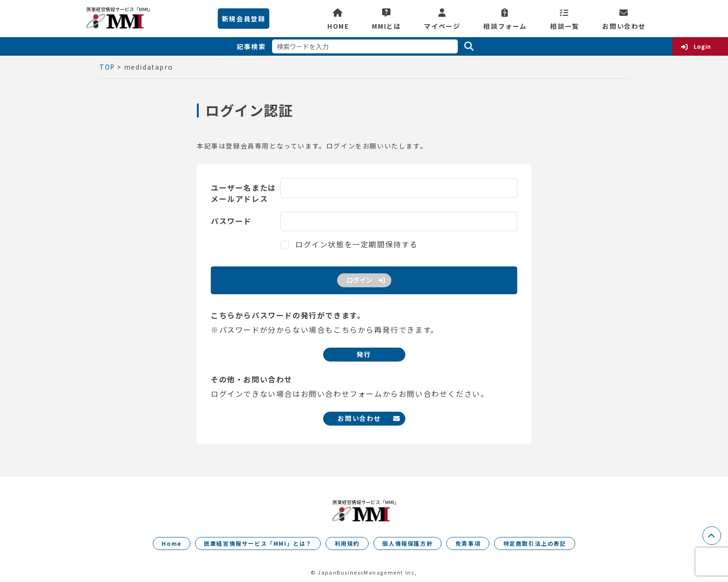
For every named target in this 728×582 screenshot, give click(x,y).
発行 (364, 354)
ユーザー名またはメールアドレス (244, 193)
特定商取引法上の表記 (535, 543)
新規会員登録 (244, 19)
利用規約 (347, 543)
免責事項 (468, 543)
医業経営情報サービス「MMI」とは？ (258, 543)
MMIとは (386, 25)
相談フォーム (505, 25)
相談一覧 (565, 25)
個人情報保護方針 (407, 543)
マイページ (442, 25)
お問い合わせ (624, 25)
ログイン (359, 280)
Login (702, 46)
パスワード (231, 221)
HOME (338, 25)
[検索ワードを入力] (365, 46)
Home (171, 543)
